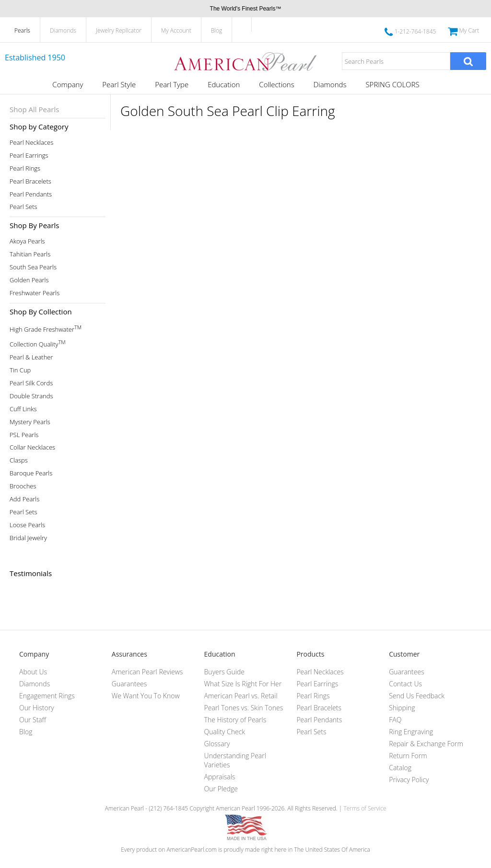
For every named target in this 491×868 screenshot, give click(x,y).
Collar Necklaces (32, 447)
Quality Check (225, 732)
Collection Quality (38, 343)
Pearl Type (172, 84)
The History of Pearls (235, 720)
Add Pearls (24, 499)
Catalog (400, 768)
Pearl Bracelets (30, 181)
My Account (176, 30)
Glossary (217, 744)
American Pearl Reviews (147, 672)
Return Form (408, 756)
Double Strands (31, 396)
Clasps (19, 460)
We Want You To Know (146, 696)
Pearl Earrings (29, 156)
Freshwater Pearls (35, 293)
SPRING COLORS (392, 84)
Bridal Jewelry (28, 538)
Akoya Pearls (27, 241)
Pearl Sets (23, 207)
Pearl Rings (25, 168)
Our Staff (33, 720)
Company (68, 84)
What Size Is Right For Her (243, 684)
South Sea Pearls (33, 267)
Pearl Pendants (31, 194)
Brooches (23, 486)
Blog (217, 30)
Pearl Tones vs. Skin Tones (244, 708)
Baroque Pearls (31, 473)
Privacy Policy (409, 780)
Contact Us (405, 684)
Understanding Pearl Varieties (235, 760)
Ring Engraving (411, 732)
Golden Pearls (29, 280)
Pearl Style (119, 84)
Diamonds (63, 30)
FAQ (395, 720)
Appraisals (220, 777)
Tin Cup (20, 370)
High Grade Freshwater (46, 329)
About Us (33, 672)
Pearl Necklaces (31, 143)
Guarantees (129, 684)
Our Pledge (221, 789)
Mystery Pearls (30, 422)
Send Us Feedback (417, 696)
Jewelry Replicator (119, 30)
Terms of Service (365, 808)
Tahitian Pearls (30, 254)
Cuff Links (23, 409)
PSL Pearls (24, 435)
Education (224, 84)
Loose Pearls (27, 525)
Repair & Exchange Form (426, 744)
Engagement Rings (47, 696)
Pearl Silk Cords (31, 383)
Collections (276, 84)
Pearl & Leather (31, 357)
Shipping (402, 708)
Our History (37, 708)
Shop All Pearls (34, 109)
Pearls (22, 30)
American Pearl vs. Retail (241, 696)
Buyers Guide (224, 672)
